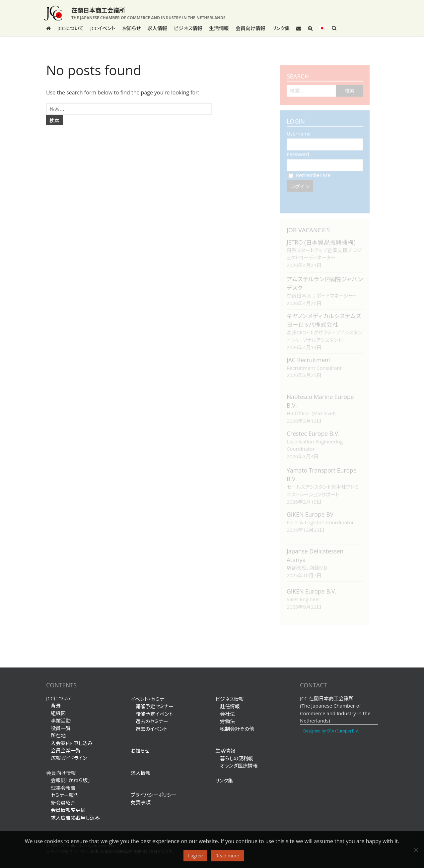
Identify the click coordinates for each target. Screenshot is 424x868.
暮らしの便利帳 (237, 758)
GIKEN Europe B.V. (312, 588)
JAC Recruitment (309, 357)
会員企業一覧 (66, 750)
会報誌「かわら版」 (71, 780)
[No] (416, 850)
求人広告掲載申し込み (75, 818)
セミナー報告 (65, 795)
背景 (56, 706)
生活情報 (219, 28)
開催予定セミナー (154, 706)
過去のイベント (151, 729)
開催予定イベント (154, 714)
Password (298, 151)
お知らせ (131, 28)
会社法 (227, 714)
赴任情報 (230, 706)
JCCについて (71, 28)
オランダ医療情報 (239, 766)
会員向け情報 (250, 28)
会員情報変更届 (68, 810)
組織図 (58, 713)
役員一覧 (61, 728)
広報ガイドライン (67, 758)
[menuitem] (322, 28)
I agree (195, 856)
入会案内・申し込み (72, 743)
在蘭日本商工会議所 (98, 10)
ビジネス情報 (188, 28)
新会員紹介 (63, 803)
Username (299, 130)
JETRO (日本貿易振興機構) (321, 239)
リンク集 (281, 28)
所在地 (58, 735)
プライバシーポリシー (154, 795)
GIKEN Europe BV (310, 511)
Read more (227, 856)
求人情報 (157, 28)
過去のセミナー (152, 721)
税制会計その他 (237, 729)
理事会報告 (63, 788)
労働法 (227, 721)
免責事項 (141, 802)
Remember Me (309, 172)
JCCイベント (103, 28)
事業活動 (61, 721)
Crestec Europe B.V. (313, 430)
